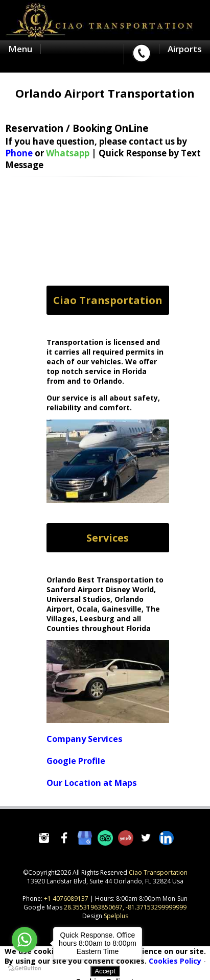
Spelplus (116, 916)
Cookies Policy (175, 961)
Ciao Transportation (158, 872)
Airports (185, 49)
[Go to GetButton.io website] (25, 968)
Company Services (85, 739)
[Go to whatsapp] (25, 940)
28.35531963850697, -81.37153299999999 (125, 907)
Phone (19, 153)
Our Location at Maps (92, 783)
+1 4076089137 (66, 899)
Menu (20, 49)
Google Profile (76, 761)
